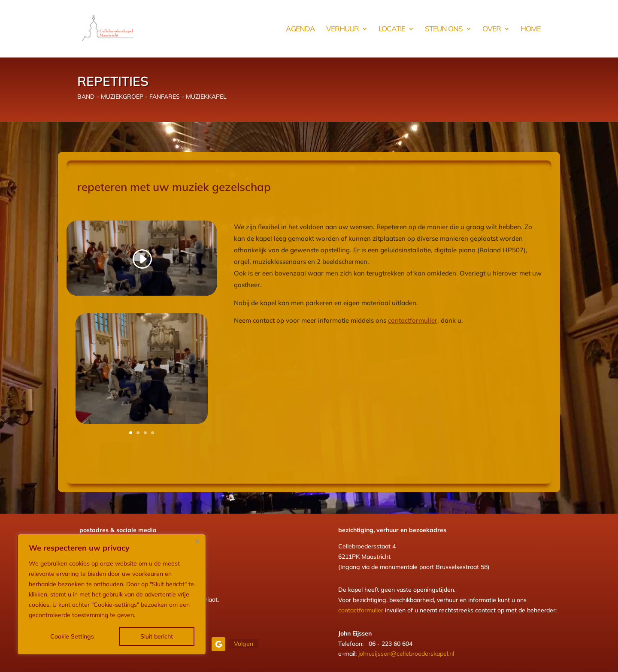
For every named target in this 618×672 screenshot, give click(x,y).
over (492, 29)
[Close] (197, 541)
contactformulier (413, 320)
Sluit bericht (157, 636)
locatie (392, 29)
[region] (112, 594)
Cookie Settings (72, 636)
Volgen (244, 644)
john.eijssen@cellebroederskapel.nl (406, 654)
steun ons (444, 29)
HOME (531, 29)
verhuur (342, 29)
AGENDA (300, 29)
